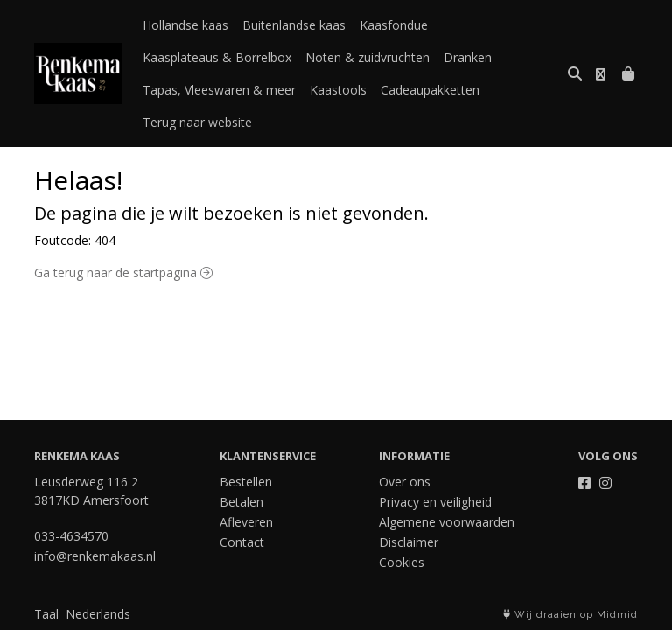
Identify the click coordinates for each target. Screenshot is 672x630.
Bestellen (246, 482)
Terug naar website (197, 122)
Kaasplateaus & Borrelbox (217, 57)
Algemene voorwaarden (447, 522)
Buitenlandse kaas (294, 25)
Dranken (468, 57)
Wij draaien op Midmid (570, 615)
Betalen (241, 502)
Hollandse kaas (185, 25)
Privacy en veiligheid (435, 502)
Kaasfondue (394, 25)
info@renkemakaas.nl (95, 556)
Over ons (405, 482)
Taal (46, 614)
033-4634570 (71, 536)
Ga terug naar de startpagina (123, 273)
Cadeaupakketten (430, 90)
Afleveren (246, 522)
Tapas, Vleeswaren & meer (219, 90)
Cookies (402, 562)
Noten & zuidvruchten (367, 57)
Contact (242, 542)
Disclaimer (409, 542)
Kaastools (338, 90)
